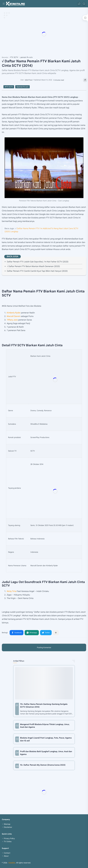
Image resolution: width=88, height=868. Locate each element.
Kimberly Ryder (14, 313)
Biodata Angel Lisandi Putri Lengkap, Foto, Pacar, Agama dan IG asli (46, 739)
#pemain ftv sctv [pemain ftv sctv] (22, 87)
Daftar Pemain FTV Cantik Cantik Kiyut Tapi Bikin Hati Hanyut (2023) (37, 271)
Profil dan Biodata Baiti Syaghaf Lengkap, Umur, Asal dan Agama (46, 753)
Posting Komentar (44, 647)
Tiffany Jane (12, 320)
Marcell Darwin (14, 316)
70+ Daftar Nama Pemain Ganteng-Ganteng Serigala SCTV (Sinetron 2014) (44, 705)
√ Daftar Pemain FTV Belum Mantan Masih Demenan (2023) (33, 266)
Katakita (12, 863)
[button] (79, 4)
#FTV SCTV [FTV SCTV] (9, 87)
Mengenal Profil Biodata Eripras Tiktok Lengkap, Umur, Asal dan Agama (45, 726)
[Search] (84, 4)
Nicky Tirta (12, 591)
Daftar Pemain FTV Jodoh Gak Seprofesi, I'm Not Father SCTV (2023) (38, 262)
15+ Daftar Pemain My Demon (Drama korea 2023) (43, 765)
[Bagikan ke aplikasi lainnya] (56, 633)
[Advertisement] (44, 34)
